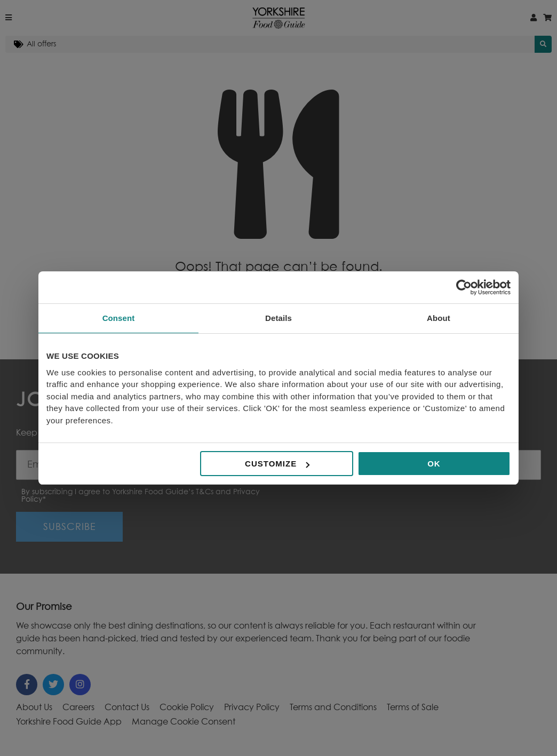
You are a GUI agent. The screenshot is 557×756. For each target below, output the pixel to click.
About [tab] (439, 318)
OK (434, 464)
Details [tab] (278, 318)
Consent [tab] (119, 318)
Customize (277, 464)
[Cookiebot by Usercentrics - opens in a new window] (464, 287)
